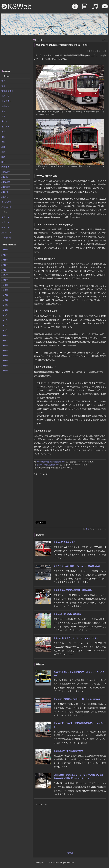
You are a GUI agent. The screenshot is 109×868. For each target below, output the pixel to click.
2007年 (5, 346)
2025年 (5, 255)
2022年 (5, 270)
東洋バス (5, 217)
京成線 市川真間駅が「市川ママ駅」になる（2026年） (78, 699)
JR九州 (5, 192)
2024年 (5, 260)
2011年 (5, 325)
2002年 (5, 371)
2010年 (5, 330)
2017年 (5, 295)
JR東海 (5, 177)
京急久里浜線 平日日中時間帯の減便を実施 (73, 590)
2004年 (5, 361)
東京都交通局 (7, 91)
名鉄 (3, 142)
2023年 (5, 265)
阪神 (3, 162)
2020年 (5, 280)
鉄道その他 (6, 207)
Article (85, 8)
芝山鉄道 (5, 106)
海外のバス (6, 233)
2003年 (5, 366)
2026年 (5, 250)
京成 (3, 81)
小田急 (4, 121)
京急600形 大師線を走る (65, 542)
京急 (87, 529)
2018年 (5, 290)
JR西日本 (6, 182)
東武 (3, 132)
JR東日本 (6, 172)
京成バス (5, 222)
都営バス (5, 227)
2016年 (5, 300)
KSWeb (16, 6)
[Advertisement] (16, 52)
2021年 (5, 275)
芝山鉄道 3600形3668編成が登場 (68, 751)
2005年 (5, 356)
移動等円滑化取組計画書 (48, 465)
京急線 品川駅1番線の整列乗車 (67, 614)
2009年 (5, 335)
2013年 (5, 315)
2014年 (5, 310)
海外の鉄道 (6, 202)
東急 (3, 111)
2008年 (5, 340)
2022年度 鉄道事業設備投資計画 (51, 462)
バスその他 (6, 237)
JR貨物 (5, 197)
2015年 (5, 305)
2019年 (5, 285)
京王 (3, 116)
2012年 (5, 320)
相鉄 (3, 137)
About (75, 8)
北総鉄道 (5, 96)
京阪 (3, 147)
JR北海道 (6, 187)
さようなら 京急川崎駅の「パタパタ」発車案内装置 (77, 566)
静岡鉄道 (5, 167)
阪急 (3, 157)
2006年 (5, 351)
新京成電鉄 (6, 101)
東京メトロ (6, 127)
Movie (105, 8)
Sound (95, 8)
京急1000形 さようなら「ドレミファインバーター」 (77, 638)
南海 (3, 152)
